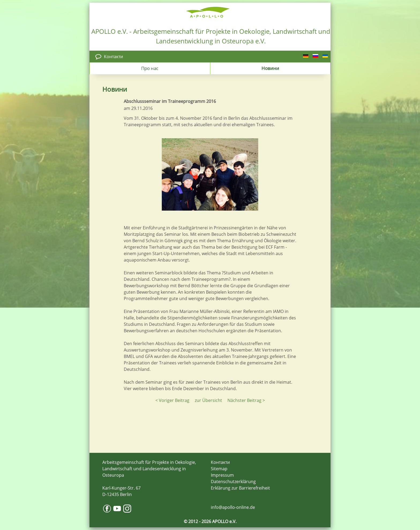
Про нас (150, 68)
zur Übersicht (208, 400)
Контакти (113, 57)
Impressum (222, 475)
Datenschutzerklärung (233, 482)
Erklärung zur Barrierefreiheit (240, 488)
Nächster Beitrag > (246, 400)
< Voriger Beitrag (172, 400)
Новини (270, 68)
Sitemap (219, 469)
